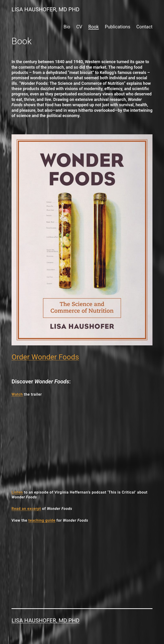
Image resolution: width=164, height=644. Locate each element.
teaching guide (42, 520)
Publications (118, 27)
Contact (144, 27)
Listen (17, 492)
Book (94, 27)
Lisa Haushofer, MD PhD (46, 9)
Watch (17, 394)
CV (79, 27)
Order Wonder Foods (45, 357)
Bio (67, 27)
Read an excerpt (26, 509)
